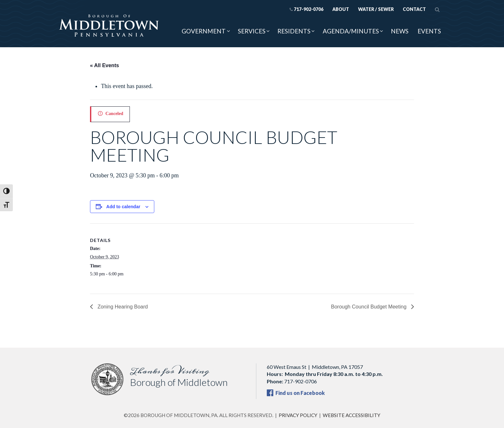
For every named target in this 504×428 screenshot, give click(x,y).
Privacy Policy (298, 415)
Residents (294, 31)
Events (429, 31)
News (400, 31)
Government (204, 31)
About (341, 9)
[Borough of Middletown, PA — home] (109, 26)
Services (252, 31)
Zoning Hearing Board (122, 307)
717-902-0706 (306, 9)
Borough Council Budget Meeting (369, 307)
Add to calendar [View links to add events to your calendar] (123, 207)
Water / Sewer (376, 9)
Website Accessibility (351, 415)
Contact (414, 9)
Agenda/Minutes (351, 31)
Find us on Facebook (296, 393)
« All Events (104, 65)
